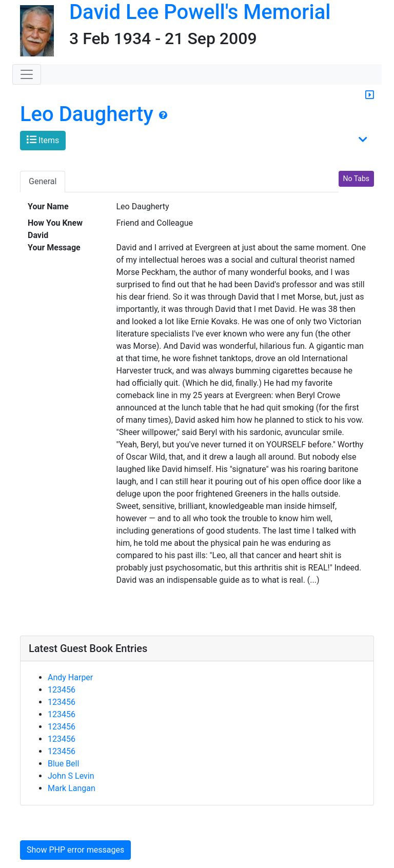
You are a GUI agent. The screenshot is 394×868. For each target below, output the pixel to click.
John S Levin (71, 776)
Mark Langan (72, 788)
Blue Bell (63, 764)
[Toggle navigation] (27, 74)
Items (43, 140)
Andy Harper (70, 677)
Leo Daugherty (87, 114)
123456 (62, 690)
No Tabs (356, 179)
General (43, 181)
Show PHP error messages (75, 850)
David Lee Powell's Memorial (200, 12)
